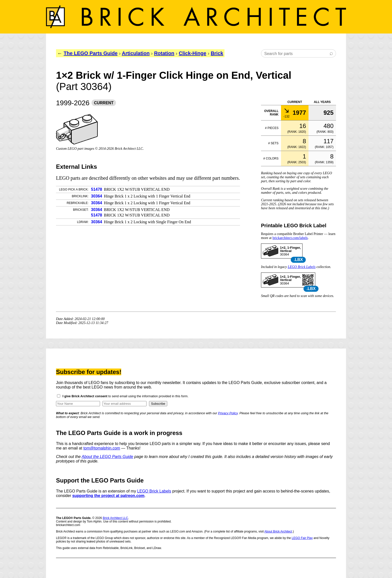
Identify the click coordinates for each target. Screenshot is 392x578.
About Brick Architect (278, 531)
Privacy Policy (228, 413)
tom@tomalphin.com (102, 448)
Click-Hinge (192, 53)
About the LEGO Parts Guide (107, 457)
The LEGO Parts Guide (91, 53)
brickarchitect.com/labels (290, 238)
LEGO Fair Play (302, 538)
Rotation (164, 53)
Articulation (136, 53)
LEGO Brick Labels (302, 267)
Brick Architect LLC (115, 518)
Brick (217, 53)
